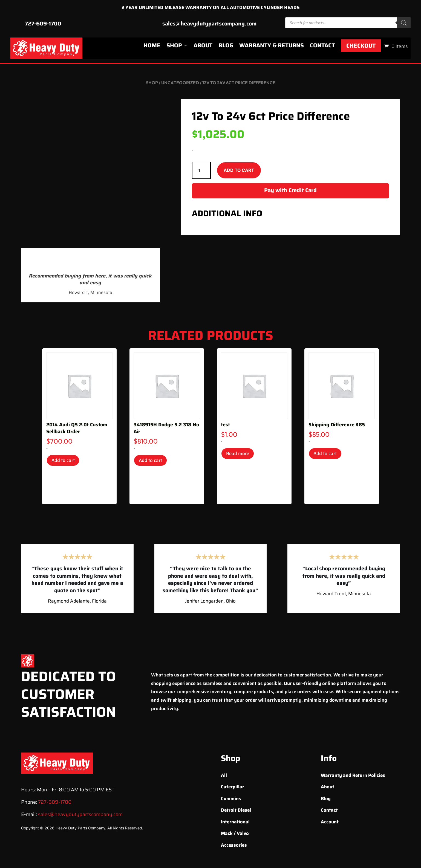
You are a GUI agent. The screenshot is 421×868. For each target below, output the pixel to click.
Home (152, 47)
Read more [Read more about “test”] (241, 456)
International (235, 824)
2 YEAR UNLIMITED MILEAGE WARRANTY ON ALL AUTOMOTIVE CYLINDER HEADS (211, 8)
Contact (322, 47)
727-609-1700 (43, 25)
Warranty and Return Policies (353, 777)
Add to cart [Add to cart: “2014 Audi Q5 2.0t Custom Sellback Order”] (66, 463)
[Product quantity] (201, 172)
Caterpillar (233, 789)
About (203, 47)
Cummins (231, 800)
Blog (226, 47)
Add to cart (239, 172)
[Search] (404, 25)
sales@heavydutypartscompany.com (209, 25)
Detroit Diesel (236, 812)
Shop (174, 47)
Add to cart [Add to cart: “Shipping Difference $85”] (328, 456)
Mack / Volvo (235, 835)
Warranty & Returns (272, 47)
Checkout (361, 47)
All (224, 777)
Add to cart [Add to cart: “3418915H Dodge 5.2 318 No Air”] (154, 463)
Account (330, 824)
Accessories (234, 847)
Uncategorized (180, 85)
